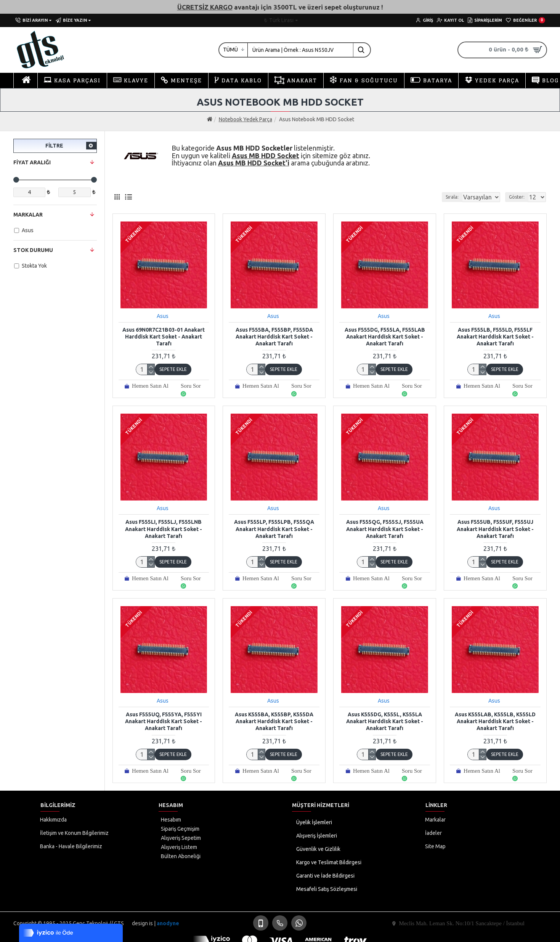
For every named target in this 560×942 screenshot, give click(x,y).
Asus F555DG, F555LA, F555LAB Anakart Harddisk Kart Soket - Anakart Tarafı (385, 337)
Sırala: (443, 197)
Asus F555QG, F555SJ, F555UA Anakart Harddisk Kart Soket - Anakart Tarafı (385, 529)
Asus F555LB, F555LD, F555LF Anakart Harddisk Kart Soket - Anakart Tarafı (495, 337)
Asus (163, 316)
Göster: (519, 197)
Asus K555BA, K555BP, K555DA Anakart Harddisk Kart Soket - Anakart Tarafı (274, 721)
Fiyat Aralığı (32, 162)
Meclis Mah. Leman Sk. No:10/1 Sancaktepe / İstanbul (462, 923)
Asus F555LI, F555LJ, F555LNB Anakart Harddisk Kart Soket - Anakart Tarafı (164, 529)
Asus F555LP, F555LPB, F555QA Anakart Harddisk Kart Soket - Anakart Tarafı (274, 529)
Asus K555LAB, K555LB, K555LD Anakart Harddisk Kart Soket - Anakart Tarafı (495, 721)
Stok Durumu (33, 250)
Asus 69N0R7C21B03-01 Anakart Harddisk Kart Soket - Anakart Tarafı (164, 337)
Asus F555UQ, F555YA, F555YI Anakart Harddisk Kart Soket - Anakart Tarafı (164, 721)
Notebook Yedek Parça (246, 119)
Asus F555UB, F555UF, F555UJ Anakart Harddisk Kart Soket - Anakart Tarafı (495, 529)
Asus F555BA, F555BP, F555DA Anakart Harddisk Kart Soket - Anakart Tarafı (274, 337)
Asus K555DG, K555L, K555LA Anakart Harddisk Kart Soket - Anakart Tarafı (385, 721)
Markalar (28, 215)
